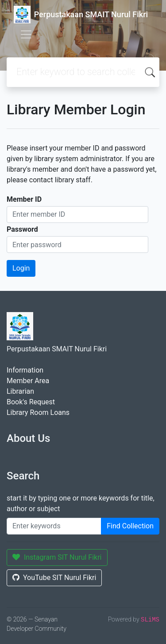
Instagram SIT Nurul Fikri (57, 557)
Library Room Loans (38, 412)
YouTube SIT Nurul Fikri (54, 578)
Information (25, 370)
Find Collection (130, 526)
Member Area (28, 381)
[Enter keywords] (54, 526)
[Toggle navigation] (26, 34)
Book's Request (31, 402)
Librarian (20, 391)
